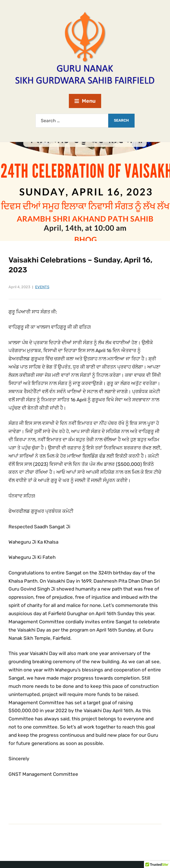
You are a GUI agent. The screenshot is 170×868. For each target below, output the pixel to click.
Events (42, 287)
